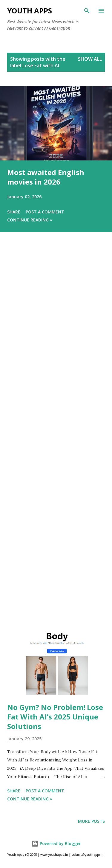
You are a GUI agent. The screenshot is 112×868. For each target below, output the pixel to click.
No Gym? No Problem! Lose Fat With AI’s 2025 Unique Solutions (55, 717)
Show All (90, 59)
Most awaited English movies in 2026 (46, 177)
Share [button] (14, 212)
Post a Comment (45, 212)
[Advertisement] (56, 441)
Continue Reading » (30, 220)
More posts (91, 821)
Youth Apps (30, 11)
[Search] (87, 11)
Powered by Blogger (56, 843)
